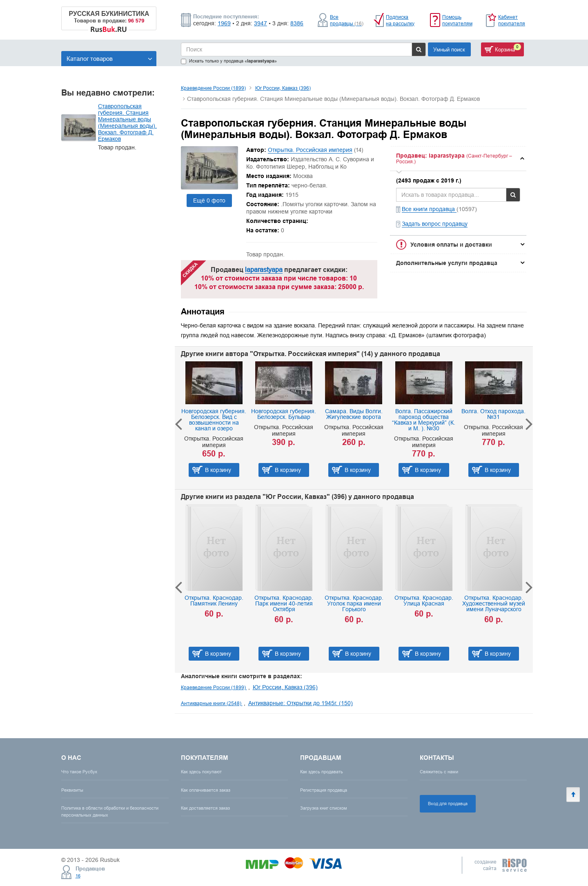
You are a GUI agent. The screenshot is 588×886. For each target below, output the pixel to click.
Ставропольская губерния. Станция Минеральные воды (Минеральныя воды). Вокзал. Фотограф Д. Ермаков (127, 122)
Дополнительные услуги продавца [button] (447, 263)
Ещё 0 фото (209, 200)
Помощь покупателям (457, 20)
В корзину (218, 470)
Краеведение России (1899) (213, 88)
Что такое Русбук (79, 772)
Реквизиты (72, 790)
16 (78, 876)
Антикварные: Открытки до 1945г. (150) (301, 703)
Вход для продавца (448, 804)
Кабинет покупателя (512, 20)
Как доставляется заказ (205, 808)
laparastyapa (264, 269)
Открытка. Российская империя (310, 150)
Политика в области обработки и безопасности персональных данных (110, 811)
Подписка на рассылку (400, 20)
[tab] (458, 159)
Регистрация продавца (324, 790)
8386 (297, 23)
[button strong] (458, 159)
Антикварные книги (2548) (212, 703)
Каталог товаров (109, 59)
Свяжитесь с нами (439, 772)
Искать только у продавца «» (229, 61)
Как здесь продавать (322, 772)
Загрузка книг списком (324, 808)
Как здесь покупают (201, 772)
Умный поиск (449, 49)
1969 (224, 23)
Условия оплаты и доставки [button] (451, 245)
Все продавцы (347, 20)
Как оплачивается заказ (206, 790)
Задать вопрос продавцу (435, 224)
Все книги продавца (429, 209)
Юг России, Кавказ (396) (283, 88)
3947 (261, 23)
